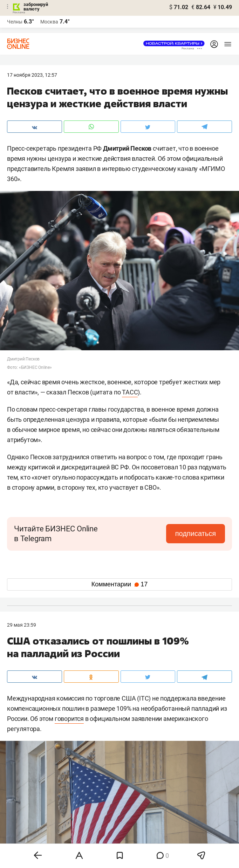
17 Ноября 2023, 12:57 (32, 75)
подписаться (196, 533)
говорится (69, 719)
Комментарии (120, 584)
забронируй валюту (36, 7)
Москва (49, 22)
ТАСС (130, 392)
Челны (15, 22)
